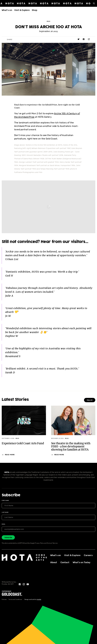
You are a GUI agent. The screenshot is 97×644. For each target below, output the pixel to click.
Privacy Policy (39, 543)
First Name (5, 500)
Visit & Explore (22, 10)
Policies (4, 599)
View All (90, 400)
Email (4, 524)
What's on (7, 10)
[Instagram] (24, 584)
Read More (8, 455)
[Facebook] (20, 584)
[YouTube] (28, 584)
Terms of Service (52, 543)
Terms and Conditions (15, 599)
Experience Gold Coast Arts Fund (23, 443)
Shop (35, 10)
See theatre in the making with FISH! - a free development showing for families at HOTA (71, 447)
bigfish (39, 599)
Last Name (5, 512)
